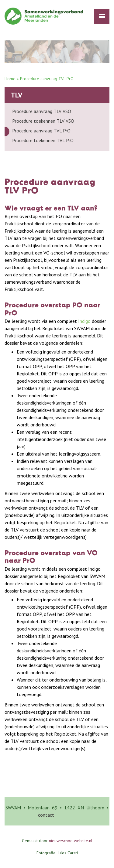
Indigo (84, 321)
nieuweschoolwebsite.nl (71, 841)
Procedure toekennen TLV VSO (43, 121)
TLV (16, 95)
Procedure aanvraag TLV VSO (42, 111)
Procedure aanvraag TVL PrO (41, 131)
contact (46, 815)
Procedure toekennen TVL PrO (43, 140)
